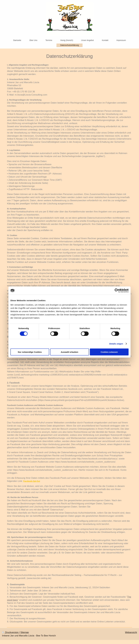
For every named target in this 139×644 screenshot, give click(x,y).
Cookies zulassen (109, 352)
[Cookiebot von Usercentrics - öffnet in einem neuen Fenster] (117, 291)
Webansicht (131, 632)
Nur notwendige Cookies (30, 352)
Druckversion (11, 632)
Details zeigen (116, 344)
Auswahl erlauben (69, 352)
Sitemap (25, 632)
